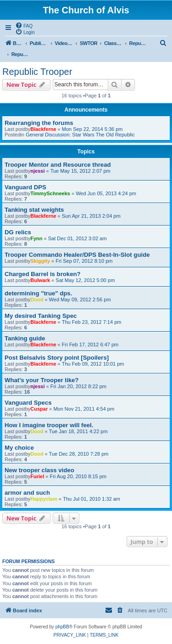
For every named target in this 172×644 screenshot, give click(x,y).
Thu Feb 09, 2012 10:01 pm (93, 364)
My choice (19, 448)
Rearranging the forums (39, 123)
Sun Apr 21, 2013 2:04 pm (91, 216)
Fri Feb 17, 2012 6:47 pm (90, 345)
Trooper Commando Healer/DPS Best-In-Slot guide (77, 255)
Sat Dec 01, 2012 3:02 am (78, 238)
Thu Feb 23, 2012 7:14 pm (92, 322)
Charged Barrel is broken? (43, 274)
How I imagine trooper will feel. (49, 425)
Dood (37, 299)
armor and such (27, 493)
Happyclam (44, 499)
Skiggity (40, 261)
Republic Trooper (37, 72)
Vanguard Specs (28, 403)
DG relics (18, 232)
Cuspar (39, 409)
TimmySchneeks (50, 193)
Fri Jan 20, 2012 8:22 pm (78, 386)
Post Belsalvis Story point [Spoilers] (57, 358)
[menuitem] (24, 25)
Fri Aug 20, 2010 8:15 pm (78, 476)
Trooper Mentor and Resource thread (58, 165)
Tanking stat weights (34, 210)
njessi (37, 171)
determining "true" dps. (38, 293)
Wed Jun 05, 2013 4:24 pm (106, 193)
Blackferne (43, 129)
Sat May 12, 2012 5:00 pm (85, 280)
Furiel (37, 476)
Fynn (36, 238)
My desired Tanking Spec (41, 316)
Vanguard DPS (25, 187)
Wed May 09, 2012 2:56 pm (80, 299)
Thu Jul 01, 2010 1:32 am (92, 499)
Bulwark (40, 280)
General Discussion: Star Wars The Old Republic (80, 135)
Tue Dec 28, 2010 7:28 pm (79, 454)
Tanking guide (25, 338)
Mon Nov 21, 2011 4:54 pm (84, 409)
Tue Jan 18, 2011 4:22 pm (78, 431)
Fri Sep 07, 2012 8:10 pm (84, 261)
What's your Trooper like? (42, 380)
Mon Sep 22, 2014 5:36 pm (92, 129)
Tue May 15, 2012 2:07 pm (80, 171)
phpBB (62, 627)
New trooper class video (39, 470)
